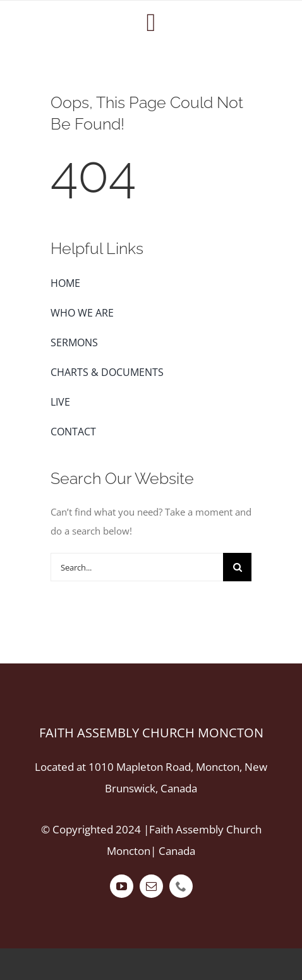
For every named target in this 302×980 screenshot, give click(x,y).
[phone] (181, 886)
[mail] (151, 886)
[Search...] (137, 567)
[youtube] (122, 886)
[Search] (237, 567)
